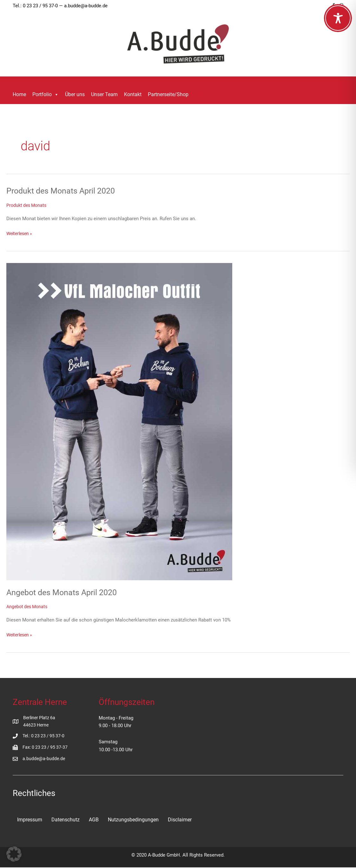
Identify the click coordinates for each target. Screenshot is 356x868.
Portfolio (46, 95)
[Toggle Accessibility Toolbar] (338, 18)
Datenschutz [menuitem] (66, 820)
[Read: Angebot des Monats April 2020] (119, 421)
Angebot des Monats (28, 607)
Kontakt (133, 94)
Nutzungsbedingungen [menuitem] (133, 820)
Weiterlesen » (21, 234)
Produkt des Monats (28, 205)
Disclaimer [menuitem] (180, 820)
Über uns (75, 94)
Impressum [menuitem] (30, 820)
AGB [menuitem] (94, 820)
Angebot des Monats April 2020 (64, 592)
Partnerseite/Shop (168, 94)
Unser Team (104, 94)
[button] (201, 95)
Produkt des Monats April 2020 (63, 191)
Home (19, 94)
